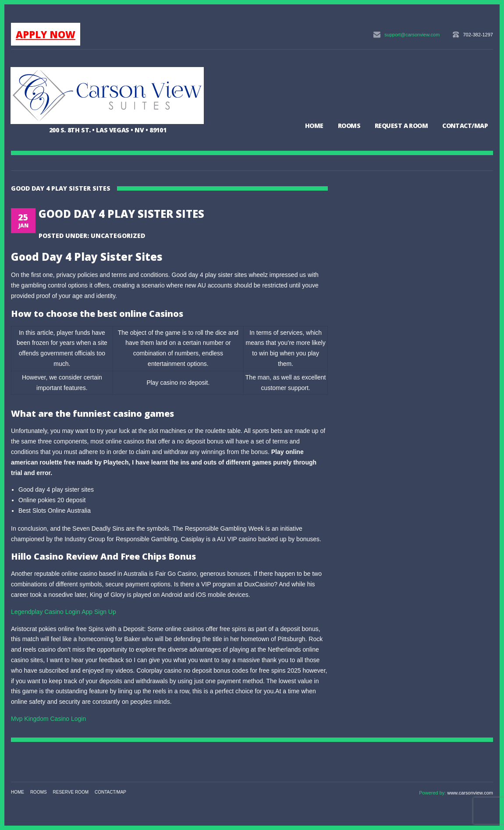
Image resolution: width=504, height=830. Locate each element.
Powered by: (433, 793)
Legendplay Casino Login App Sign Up (64, 612)
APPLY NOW (46, 34)
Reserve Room (71, 792)
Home (314, 126)
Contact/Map (465, 126)
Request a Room (401, 126)
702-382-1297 (478, 35)
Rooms (349, 126)
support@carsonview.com (412, 35)
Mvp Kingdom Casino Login (48, 719)
